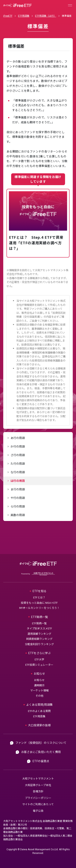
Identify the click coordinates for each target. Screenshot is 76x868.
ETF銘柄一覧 (39, 623)
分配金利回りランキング (39, 644)
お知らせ (39, 680)
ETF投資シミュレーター (39, 665)
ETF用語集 (24, 16)
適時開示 (39, 685)
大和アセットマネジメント (38, 778)
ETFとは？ (39, 597)
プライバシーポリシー (38, 798)
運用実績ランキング (39, 634)
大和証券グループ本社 (38, 785)
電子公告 (38, 811)
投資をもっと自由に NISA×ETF (39, 603)
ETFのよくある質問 (39, 711)
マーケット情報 (39, 690)
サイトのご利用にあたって (38, 804)
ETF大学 (39, 659)
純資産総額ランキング (39, 639)
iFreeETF (8, 16)
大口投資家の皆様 (39, 725)
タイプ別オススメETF (39, 628)
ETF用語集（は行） (46, 16)
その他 (39, 696)
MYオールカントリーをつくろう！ (39, 608)
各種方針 (38, 791)
